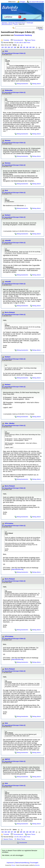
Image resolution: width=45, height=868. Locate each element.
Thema (16, 24)
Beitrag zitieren (37, 84)
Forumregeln (34, 863)
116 (9, 47)
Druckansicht (23, 843)
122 (27, 47)
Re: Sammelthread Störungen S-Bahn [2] (14, 53)
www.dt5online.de (17, 569)
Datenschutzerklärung (22, 863)
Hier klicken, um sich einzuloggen (13, 855)
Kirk (6, 51)
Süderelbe (9, 90)
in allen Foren (26, 43)
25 (15, 43)
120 (21, 47)
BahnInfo (37, 865)
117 (12, 47)
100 (20, 43)
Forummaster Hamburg (23, 35)
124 (33, 47)
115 (6, 47)
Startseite (4, 23)
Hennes (8, 141)
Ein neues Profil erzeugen (37, 2)
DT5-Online (9, 523)
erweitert (41, 30)
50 (18, 43)
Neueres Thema (8, 839)
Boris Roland (10, 312)
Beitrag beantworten (22, 84)
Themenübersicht (18, 40)
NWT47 (7, 759)
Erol (6, 190)
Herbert (7, 215)
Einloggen (22, 2)
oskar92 (8, 241)
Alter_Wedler (10, 423)
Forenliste (6, 40)
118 (15, 47)
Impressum (10, 863)
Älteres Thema (21, 839)
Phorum (13, 865)
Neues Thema (31, 40)
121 (24, 47)
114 (3, 47)
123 (30, 47)
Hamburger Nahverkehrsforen (17, 23)
